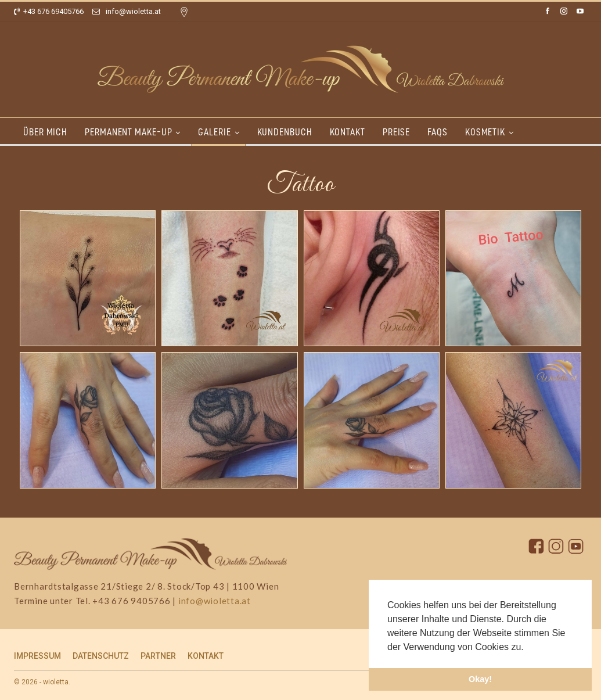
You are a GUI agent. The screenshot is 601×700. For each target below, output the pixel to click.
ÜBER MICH (45, 132)
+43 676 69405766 (49, 11)
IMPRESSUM (37, 656)
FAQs (448, 132)
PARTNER (158, 656)
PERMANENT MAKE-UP (130, 132)
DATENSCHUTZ (101, 656)
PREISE (405, 132)
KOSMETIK (497, 132)
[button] (528, 648)
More (557, 132)
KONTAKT (355, 132)
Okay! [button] (480, 679)
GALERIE (218, 132)
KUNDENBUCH (290, 132)
